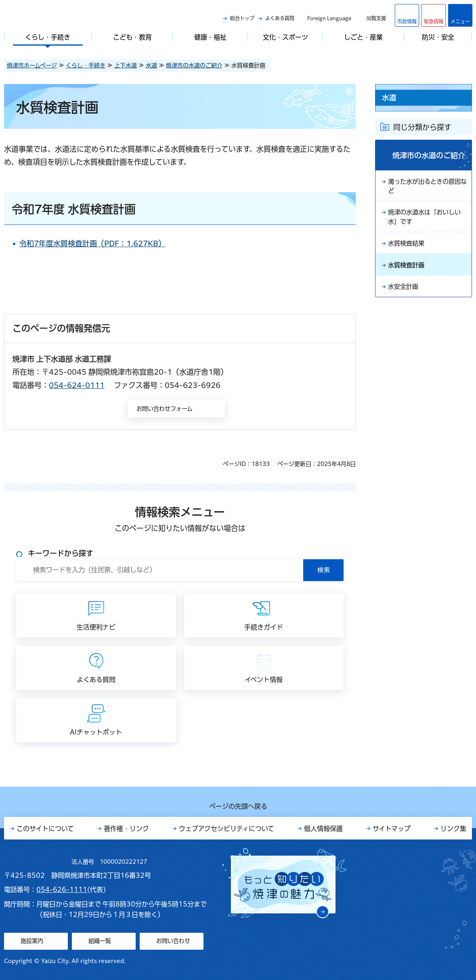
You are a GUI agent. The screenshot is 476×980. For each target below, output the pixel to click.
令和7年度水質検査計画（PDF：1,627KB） (99, 243)
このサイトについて (45, 829)
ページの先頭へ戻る (238, 806)
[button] (434, 15)
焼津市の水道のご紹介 (194, 65)
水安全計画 (404, 290)
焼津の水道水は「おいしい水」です (427, 219)
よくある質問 (280, 18)
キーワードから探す (61, 553)
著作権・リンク (126, 829)
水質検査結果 (407, 246)
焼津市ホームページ (32, 65)
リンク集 (453, 829)
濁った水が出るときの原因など (427, 187)
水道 (151, 65)
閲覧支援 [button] (376, 18)
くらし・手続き (86, 65)
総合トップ (242, 18)
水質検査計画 (407, 268)
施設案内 (32, 941)
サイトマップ (392, 829)
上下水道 (126, 65)
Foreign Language (329, 18)
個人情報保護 (323, 829)
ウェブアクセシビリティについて (226, 829)
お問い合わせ (173, 941)
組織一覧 (100, 941)
